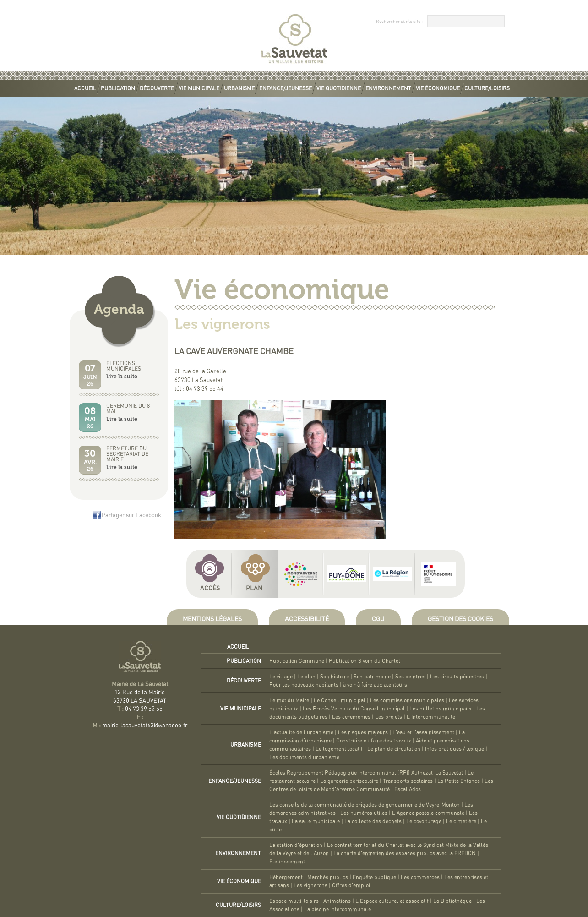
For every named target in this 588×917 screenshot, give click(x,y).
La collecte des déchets (373, 821)
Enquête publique (374, 877)
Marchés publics (328, 877)
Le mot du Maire (289, 700)
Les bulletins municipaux (441, 709)
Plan (254, 589)
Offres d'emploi (351, 885)
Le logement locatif (339, 749)
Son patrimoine (372, 677)
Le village (281, 677)
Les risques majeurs (363, 732)
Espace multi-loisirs (294, 901)
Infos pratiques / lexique (455, 749)
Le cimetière (461, 821)
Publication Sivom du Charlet (365, 661)
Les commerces (420, 877)
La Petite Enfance (459, 781)
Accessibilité (307, 619)
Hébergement (286, 877)
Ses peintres (410, 677)
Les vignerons (310, 885)
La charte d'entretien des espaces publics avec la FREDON (405, 853)
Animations (337, 901)
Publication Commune (297, 661)
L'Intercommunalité (431, 717)
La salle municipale (316, 821)
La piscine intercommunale (338, 909)
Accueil (85, 88)
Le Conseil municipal (340, 700)
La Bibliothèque (452, 901)
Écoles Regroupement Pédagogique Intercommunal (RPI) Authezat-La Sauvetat (366, 773)
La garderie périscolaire (349, 781)
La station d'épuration (296, 845)
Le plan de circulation (394, 749)
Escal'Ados (408, 789)
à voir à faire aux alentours (375, 685)
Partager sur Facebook (131, 516)
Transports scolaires (408, 781)
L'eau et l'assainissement (423, 732)
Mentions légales (212, 619)
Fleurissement (287, 862)
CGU (378, 619)
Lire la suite (122, 377)
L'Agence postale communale (428, 813)
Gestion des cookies (460, 619)
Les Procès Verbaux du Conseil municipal (354, 709)
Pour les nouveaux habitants (304, 685)
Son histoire (335, 677)
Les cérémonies (351, 717)
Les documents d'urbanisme (304, 757)
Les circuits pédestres (457, 677)
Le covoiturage (424, 821)
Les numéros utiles (364, 813)
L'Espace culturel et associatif (392, 901)
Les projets (389, 717)
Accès (210, 589)
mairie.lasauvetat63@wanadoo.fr (145, 726)
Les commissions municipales (407, 700)
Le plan (306, 677)
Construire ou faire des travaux (374, 741)
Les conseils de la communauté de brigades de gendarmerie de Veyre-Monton (365, 805)
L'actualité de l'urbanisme (301, 732)
